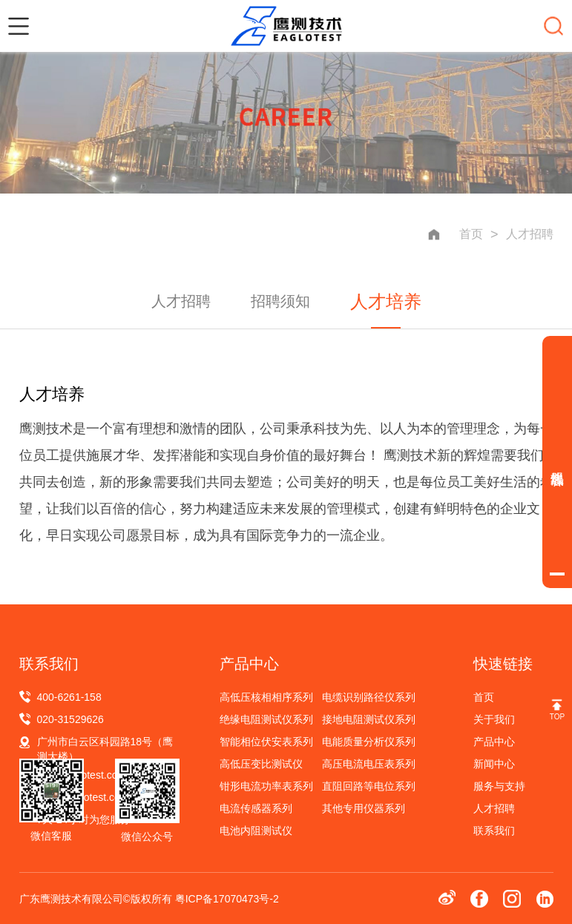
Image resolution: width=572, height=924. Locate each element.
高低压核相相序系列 (266, 697)
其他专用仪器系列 (364, 808)
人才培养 (386, 301)
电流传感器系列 (256, 808)
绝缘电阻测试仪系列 (266, 719)
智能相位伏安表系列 (266, 742)
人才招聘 (530, 234)
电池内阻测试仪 (256, 831)
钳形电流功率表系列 (266, 786)
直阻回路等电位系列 (369, 786)
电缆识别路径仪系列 (369, 697)
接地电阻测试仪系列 (369, 719)
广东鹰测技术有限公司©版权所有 (97, 899)
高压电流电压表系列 (369, 764)
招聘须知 (280, 301)
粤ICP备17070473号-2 (227, 899)
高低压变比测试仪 (261, 764)
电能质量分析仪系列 (369, 742)
